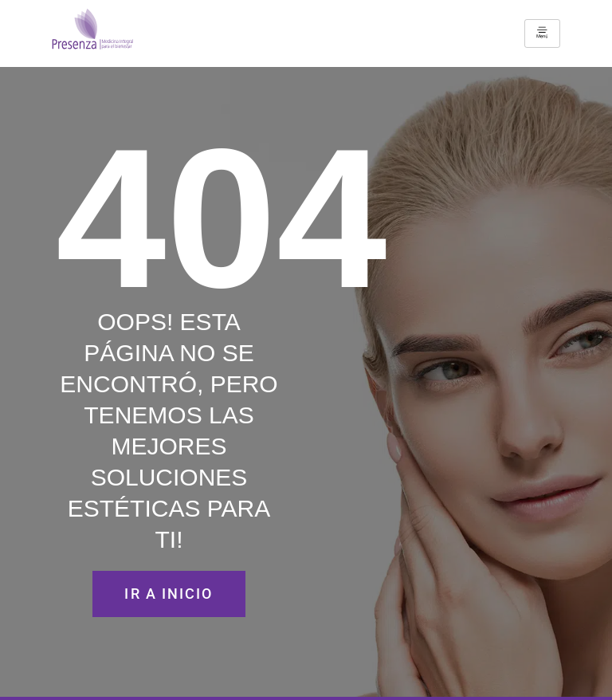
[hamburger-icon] (542, 33)
